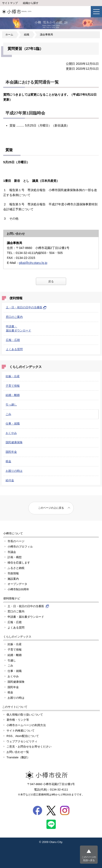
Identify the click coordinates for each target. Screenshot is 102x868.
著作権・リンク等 (18, 720)
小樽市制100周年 (18, 589)
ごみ (8, 414)
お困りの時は (14, 471)
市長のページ (16, 541)
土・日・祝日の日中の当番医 (26, 307)
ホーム (9, 35)
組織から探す (31, 3)
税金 (8, 461)
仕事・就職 (13, 424)
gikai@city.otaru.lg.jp (33, 263)
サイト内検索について (21, 731)
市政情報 (13, 573)
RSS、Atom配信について (23, 736)
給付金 (10, 480)
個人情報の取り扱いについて (25, 715)
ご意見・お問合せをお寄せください (29, 747)
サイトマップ (10, 3)
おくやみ (11, 433)
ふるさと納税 (16, 568)
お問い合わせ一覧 (18, 752)
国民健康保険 (14, 442)
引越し (12, 660)
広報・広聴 (13, 340)
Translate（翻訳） (18, 757)
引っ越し (11, 405)
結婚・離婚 (13, 395)
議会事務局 (46, 35)
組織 (27, 35)
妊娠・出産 (13, 376)
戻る (51, 281)
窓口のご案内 (14, 317)
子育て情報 (13, 386)
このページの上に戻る (51, 508)
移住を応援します (19, 563)
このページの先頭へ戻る (89, 859)
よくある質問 (14, 349)
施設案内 (13, 579)
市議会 (12, 552)
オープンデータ (17, 584)
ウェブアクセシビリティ (22, 741)
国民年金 (11, 452)
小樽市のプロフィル (20, 547)
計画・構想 (15, 557)
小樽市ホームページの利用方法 (26, 725)
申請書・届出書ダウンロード (26, 617)
